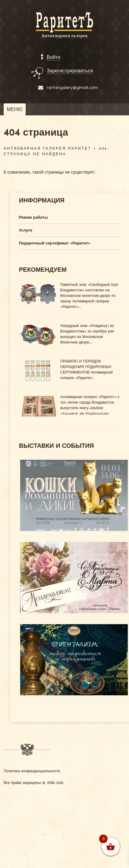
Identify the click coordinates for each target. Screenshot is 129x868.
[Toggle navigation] (15, 109)
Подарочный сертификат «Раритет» (55, 243)
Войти (54, 57)
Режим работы (33, 217)
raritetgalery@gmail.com (72, 88)
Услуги (26, 230)
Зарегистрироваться (70, 71)
